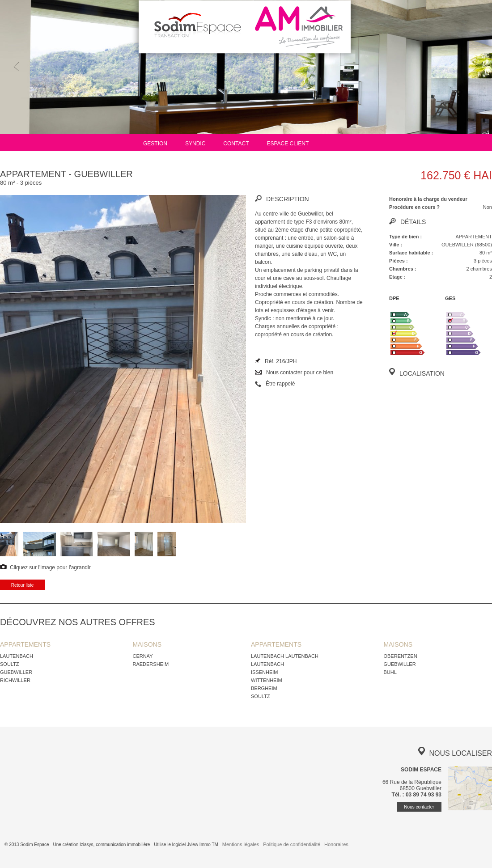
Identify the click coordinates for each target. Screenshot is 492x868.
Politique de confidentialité (292, 844)
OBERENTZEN (400, 656)
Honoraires (336, 844)
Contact (236, 144)
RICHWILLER (15, 680)
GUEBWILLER (16, 672)
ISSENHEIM (265, 672)
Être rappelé (280, 384)
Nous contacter (419, 807)
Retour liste (23, 585)
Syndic (195, 144)
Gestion (155, 144)
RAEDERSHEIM (151, 664)
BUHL (390, 672)
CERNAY (142, 656)
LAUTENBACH (17, 656)
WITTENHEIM (267, 680)
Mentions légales (241, 844)
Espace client (288, 144)
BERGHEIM (264, 688)
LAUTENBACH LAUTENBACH (285, 656)
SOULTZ (10, 664)
